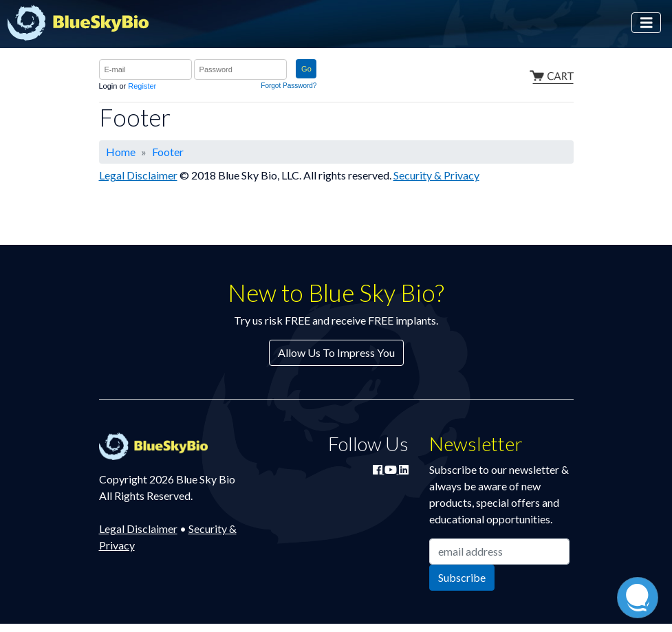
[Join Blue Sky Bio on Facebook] (379, 469)
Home (121, 152)
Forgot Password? (289, 86)
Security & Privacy (436, 175)
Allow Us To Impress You (336, 352)
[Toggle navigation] (647, 23)
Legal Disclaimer (138, 175)
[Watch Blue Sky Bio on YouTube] (392, 469)
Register (142, 86)
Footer (168, 152)
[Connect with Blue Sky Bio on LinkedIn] (404, 469)
